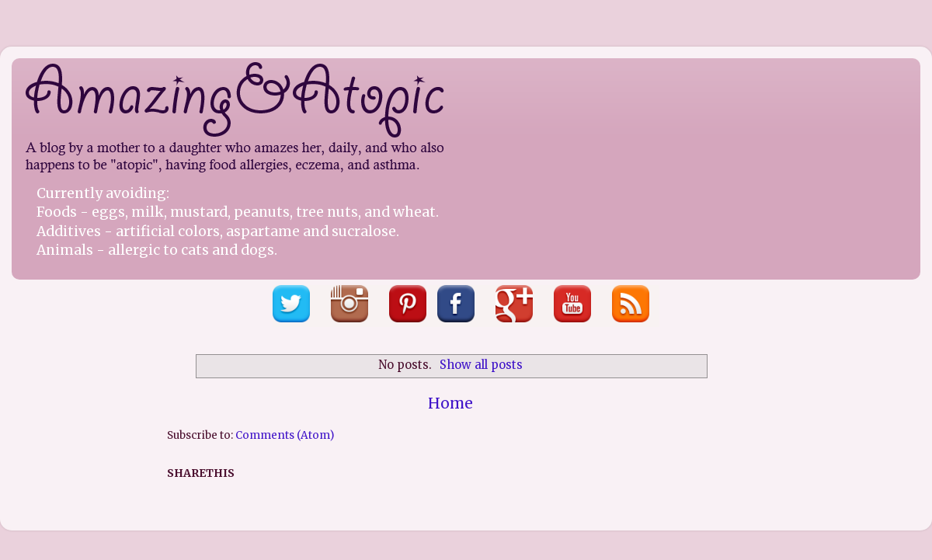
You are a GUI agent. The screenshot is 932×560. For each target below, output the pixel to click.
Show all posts (481, 365)
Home (450, 403)
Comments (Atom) (285, 435)
